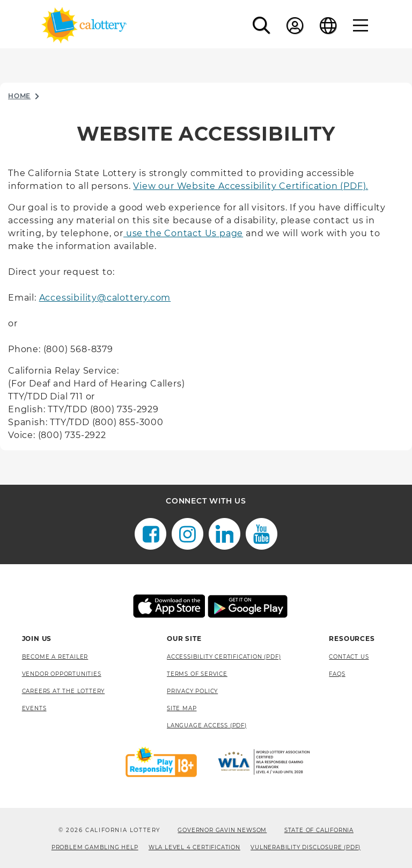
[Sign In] (295, 25)
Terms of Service (197, 674)
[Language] (328, 25)
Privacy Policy (192, 691)
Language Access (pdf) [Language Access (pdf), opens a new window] (207, 725)
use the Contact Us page (183, 233)
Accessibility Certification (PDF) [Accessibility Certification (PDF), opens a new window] (224, 657)
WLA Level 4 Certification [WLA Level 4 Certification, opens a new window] (194, 847)
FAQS (337, 674)
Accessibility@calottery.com (105, 298)
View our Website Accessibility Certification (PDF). (251, 186)
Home (19, 96)
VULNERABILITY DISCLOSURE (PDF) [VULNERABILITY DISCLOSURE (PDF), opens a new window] (306, 847)
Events (34, 708)
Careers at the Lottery (64, 691)
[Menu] (361, 25)
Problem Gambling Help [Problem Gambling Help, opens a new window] (95, 847)
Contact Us (349, 657)
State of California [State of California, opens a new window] (319, 830)
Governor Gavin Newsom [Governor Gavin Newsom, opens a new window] (222, 830)
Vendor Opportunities (62, 674)
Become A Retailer (55, 657)
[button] (262, 25)
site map (182, 708)
